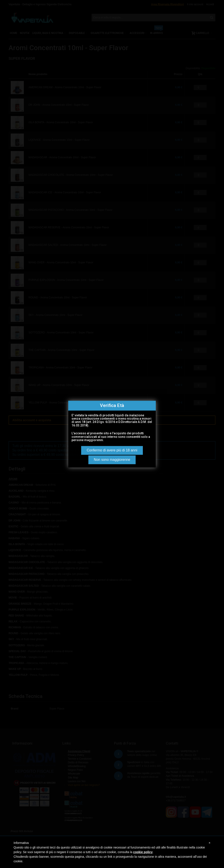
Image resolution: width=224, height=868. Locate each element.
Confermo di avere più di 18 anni (112, 450)
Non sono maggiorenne (112, 460)
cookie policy (143, 852)
